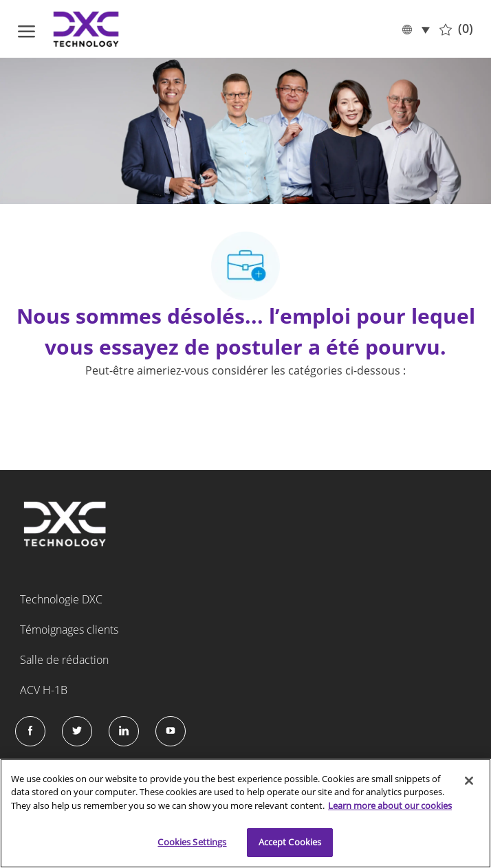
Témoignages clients (69, 630)
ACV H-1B (44, 690)
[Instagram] (171, 731)
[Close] (469, 781)
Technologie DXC (61, 599)
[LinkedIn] (124, 731)
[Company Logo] (87, 29)
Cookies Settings (192, 842)
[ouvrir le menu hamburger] (26, 29)
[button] (415, 29)
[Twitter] (77, 731)
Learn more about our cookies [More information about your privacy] (390, 805)
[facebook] (30, 731)
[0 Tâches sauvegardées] (456, 29)
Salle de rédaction (64, 660)
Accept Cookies (290, 842)
